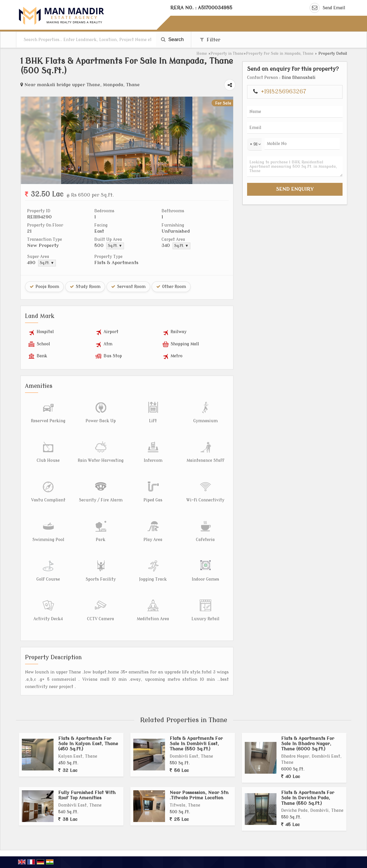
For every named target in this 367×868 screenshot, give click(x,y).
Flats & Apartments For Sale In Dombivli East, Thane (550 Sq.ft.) (196, 744)
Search (172, 39)
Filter (210, 40)
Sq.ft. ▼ (115, 246)
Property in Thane (227, 54)
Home (202, 54)
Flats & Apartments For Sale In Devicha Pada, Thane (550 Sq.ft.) (308, 798)
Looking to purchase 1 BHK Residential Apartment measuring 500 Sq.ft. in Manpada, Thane (295, 167)
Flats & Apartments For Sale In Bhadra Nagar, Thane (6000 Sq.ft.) (308, 744)
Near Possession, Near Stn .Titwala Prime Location (199, 795)
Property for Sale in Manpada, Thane (280, 54)
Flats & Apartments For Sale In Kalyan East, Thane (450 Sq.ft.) (88, 744)
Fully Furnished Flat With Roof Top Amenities (87, 795)
